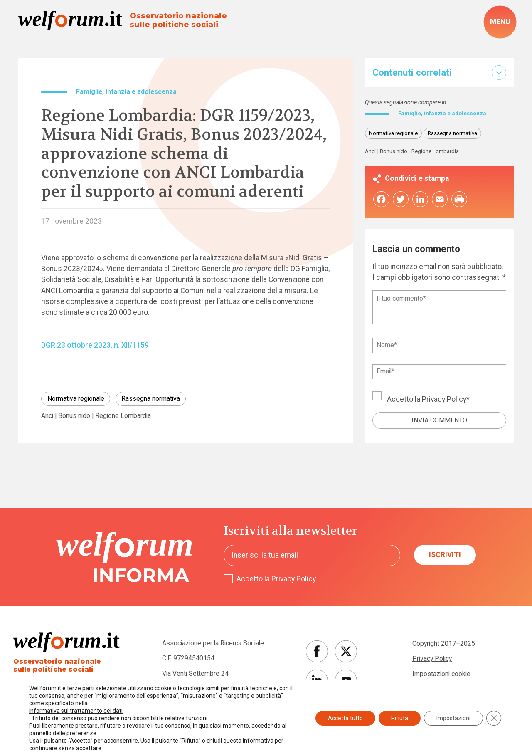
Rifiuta (400, 718)
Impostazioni (453, 718)
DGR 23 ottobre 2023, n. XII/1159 (95, 345)
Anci (47, 416)
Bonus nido (74, 416)
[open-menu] (500, 22)
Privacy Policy (444, 400)
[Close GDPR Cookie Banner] (494, 718)
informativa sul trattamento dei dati (76, 711)
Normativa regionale (76, 399)
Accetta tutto (345, 718)
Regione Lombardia (123, 416)
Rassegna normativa (151, 399)
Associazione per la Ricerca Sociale (213, 643)
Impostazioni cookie (441, 674)
